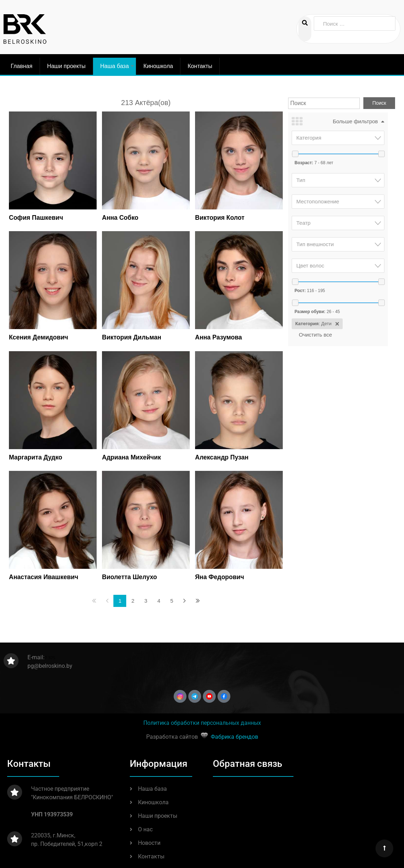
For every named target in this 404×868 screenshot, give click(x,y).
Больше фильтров (355, 121)
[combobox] (338, 138)
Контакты (200, 66)
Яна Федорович (220, 577)
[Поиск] (324, 103)
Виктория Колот (220, 218)
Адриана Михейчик (131, 457)
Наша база (118, 69)
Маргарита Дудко (35, 457)
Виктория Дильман (132, 337)
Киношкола (158, 66)
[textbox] (340, 138)
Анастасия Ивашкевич (44, 577)
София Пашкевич (36, 218)
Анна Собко (120, 218)
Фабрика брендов (234, 737)
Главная (22, 66)
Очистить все (315, 335)
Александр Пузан (222, 457)
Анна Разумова (218, 337)
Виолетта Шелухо (129, 577)
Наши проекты (66, 66)
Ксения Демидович (39, 337)
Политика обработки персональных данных (202, 723)
